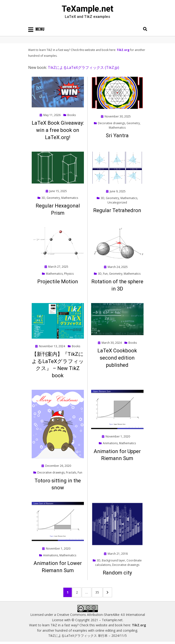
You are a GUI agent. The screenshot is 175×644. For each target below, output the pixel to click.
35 (99, 592)
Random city (117, 573)
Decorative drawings (112, 123)
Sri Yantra (117, 135)
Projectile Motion (58, 282)
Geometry (133, 123)
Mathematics (117, 128)
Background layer (113, 560)
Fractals (71, 472)
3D (43, 198)
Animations (110, 443)
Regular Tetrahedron (117, 210)
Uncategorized (117, 202)
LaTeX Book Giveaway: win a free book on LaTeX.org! (58, 130)
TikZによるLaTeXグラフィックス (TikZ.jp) (83, 67)
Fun (105, 274)
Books (72, 115)
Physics (69, 274)
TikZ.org (123, 50)
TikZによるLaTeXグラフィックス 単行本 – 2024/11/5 (87, 636)
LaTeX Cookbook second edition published (117, 358)
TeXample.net (87, 9)
